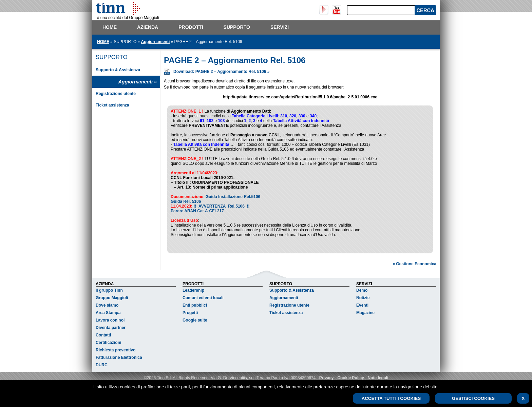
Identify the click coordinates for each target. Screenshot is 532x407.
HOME (103, 42)
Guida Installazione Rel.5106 (233, 197)
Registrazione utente (116, 94)
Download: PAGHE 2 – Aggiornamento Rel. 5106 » (221, 72)
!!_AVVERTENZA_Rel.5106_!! (221, 206)
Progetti (190, 314)
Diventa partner (111, 329)
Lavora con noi (110, 321)
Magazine (365, 314)
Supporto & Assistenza (118, 70)
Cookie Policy (351, 379)
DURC (102, 366)
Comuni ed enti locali (203, 299)
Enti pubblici (195, 306)
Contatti (103, 336)
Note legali (378, 379)
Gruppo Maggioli (112, 299)
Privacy (327, 379)
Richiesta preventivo (116, 351)
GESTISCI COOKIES (473, 398)
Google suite (195, 321)
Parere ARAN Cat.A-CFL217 (197, 211)
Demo (362, 291)
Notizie (363, 299)
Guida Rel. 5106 (186, 201)
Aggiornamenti (156, 42)
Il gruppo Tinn (109, 291)
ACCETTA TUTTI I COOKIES (391, 398)
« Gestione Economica (414, 265)
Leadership (193, 291)
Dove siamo (107, 306)
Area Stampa (108, 314)
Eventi (362, 306)
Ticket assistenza (112, 105)
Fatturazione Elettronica (119, 358)
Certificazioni (108, 344)
